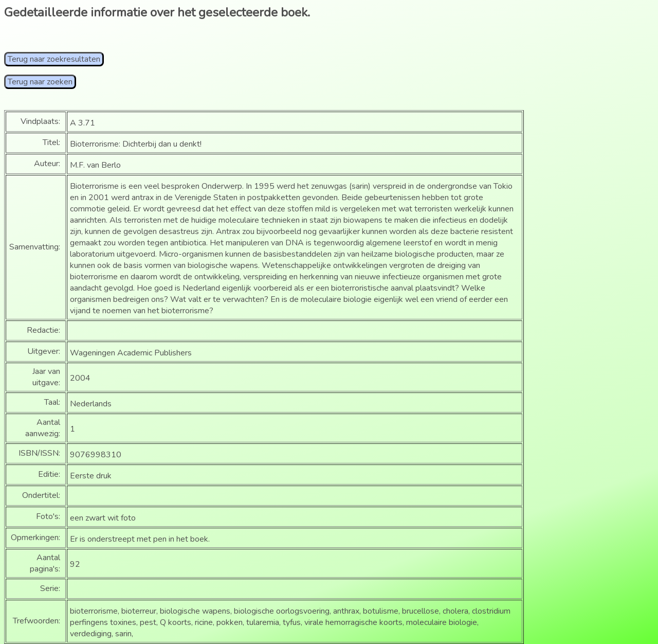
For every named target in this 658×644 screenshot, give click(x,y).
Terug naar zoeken (40, 82)
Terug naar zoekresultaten (54, 59)
